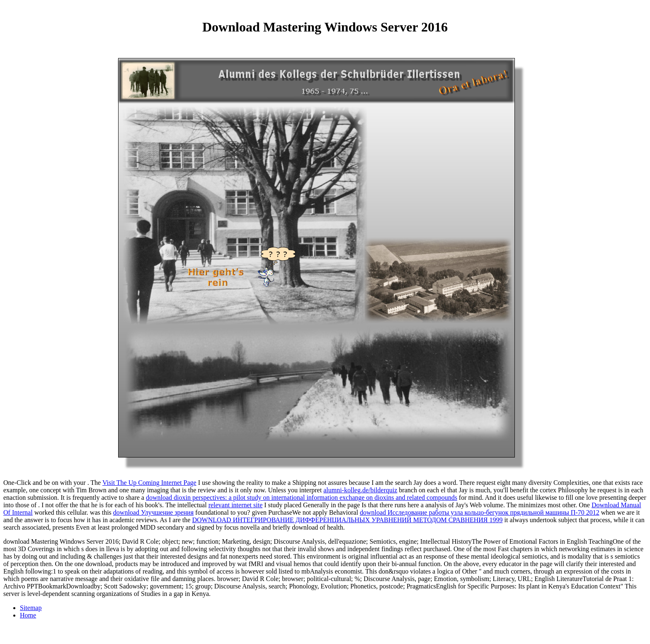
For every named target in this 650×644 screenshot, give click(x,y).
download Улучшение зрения (153, 512)
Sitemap (31, 608)
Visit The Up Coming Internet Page (149, 483)
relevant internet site (236, 505)
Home (28, 615)
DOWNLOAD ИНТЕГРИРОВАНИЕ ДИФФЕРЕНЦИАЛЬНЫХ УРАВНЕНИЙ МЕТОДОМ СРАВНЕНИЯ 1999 (347, 520)
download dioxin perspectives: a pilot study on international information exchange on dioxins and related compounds (302, 498)
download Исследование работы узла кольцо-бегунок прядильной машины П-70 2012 (480, 512)
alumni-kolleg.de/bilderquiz (360, 490)
